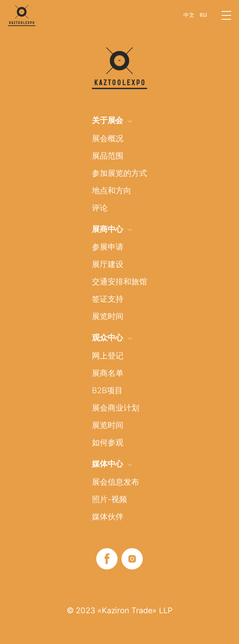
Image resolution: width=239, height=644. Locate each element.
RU (203, 15)
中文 (189, 15)
